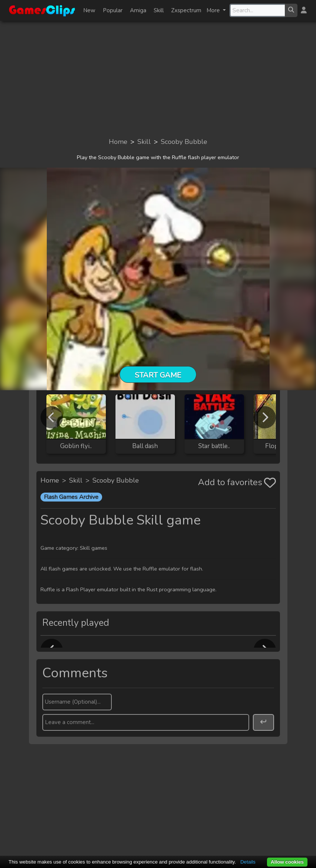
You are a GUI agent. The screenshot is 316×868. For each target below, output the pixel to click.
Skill (159, 10)
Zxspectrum (186, 10)
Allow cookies (287, 862)
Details (248, 862)
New (89, 10)
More (214, 10)
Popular (113, 10)
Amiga (138, 10)
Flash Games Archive (71, 497)
